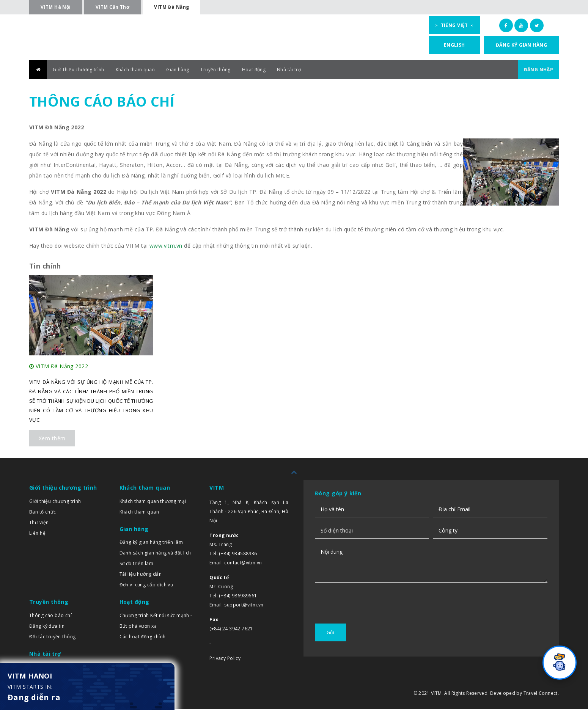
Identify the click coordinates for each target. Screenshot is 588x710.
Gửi (330, 633)
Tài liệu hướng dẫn (141, 575)
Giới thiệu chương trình (83, 70)
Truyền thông (236, 70)
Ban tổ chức (43, 513)
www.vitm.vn (166, 246)
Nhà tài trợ (318, 70)
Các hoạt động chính (143, 637)
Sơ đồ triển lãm (136, 564)
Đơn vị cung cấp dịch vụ (146, 585)
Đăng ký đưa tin (47, 627)
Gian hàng (194, 70)
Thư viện (39, 523)
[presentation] (373, 617)
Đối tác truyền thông (52, 637)
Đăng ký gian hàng (521, 45)
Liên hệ (37, 534)
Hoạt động (279, 70)
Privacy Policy (225, 659)
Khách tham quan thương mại (153, 502)
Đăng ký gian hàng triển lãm (151, 543)
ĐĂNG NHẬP (536, 70)
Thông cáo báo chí (50, 616)
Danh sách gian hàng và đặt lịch (155, 554)
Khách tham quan (147, 70)
